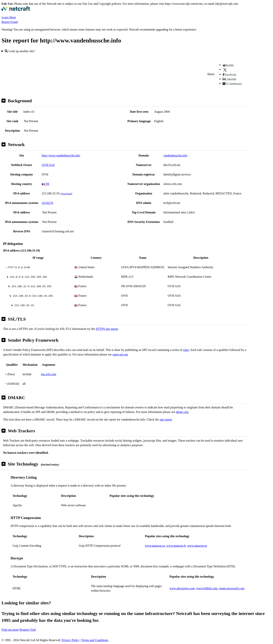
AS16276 (47, 203)
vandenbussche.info (175, 155)
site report (166, 420)
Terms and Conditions (95, 640)
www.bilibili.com (207, 588)
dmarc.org (182, 412)
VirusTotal (66, 194)
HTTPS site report (107, 329)
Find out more (10, 630)
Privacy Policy (71, 640)
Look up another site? (20, 51)
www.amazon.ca (155, 546)
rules (186, 350)
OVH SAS (48, 165)
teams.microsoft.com (232, 588)
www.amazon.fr (176, 546)
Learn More (9, 17)
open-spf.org (120, 354)
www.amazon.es (197, 546)
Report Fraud (10, 22)
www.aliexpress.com (182, 588)
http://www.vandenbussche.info (61, 155)
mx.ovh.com (49, 374)
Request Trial (28, 630)
